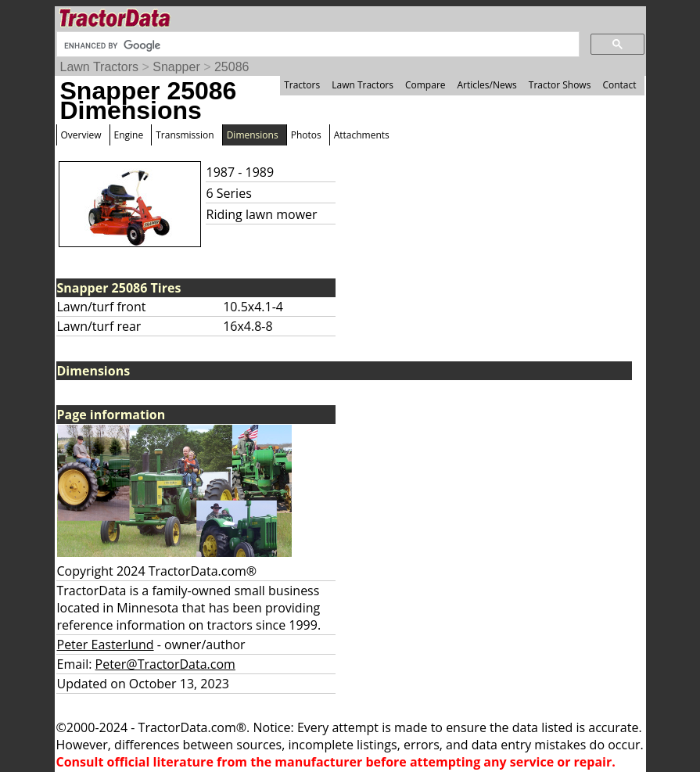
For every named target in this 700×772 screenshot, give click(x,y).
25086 (232, 67)
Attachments (362, 135)
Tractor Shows (560, 85)
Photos (306, 135)
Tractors (302, 85)
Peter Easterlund (106, 645)
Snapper (176, 67)
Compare (425, 85)
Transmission (185, 135)
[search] (316, 45)
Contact (619, 85)
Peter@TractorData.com (165, 664)
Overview (81, 135)
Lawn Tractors (99, 67)
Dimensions (253, 135)
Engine (129, 135)
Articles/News (487, 85)
